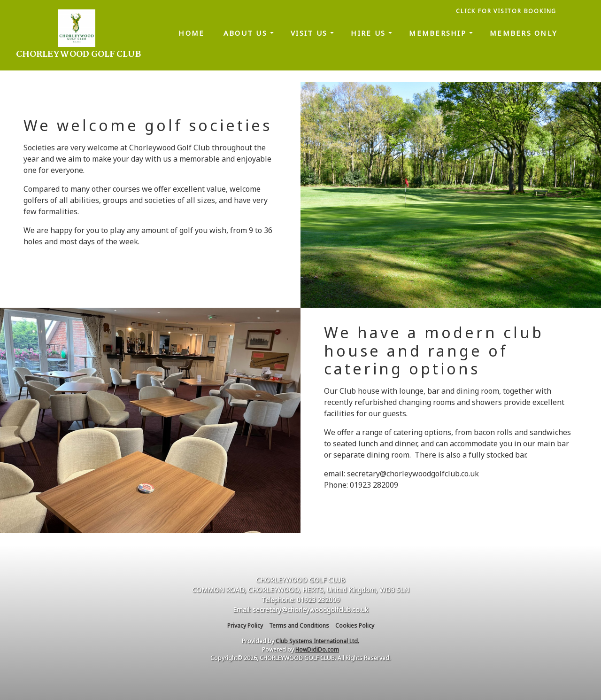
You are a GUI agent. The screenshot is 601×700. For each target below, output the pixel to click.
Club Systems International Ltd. (317, 641)
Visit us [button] (310, 33)
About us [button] (247, 33)
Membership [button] (439, 33)
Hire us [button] (370, 33)
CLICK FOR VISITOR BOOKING (507, 11)
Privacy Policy (245, 626)
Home (191, 33)
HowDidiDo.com (317, 649)
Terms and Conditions (299, 626)
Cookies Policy (355, 626)
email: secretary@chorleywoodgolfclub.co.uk (401, 474)
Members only (524, 33)
